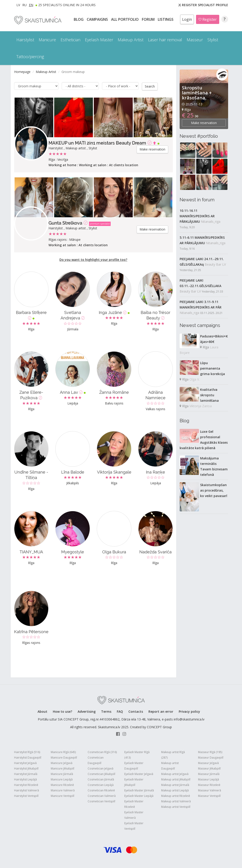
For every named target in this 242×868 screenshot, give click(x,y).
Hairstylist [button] (25, 40)
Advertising (87, 711)
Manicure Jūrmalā (62, 774)
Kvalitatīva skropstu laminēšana (209, 395)
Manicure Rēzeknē (62, 785)
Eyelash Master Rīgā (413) (137, 755)
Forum (149, 19)
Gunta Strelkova (65, 223)
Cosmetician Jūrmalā (101, 779)
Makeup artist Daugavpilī (170, 766)
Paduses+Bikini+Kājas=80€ (214, 339)
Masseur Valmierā (210, 790)
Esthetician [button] (70, 40)
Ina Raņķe (155, 472)
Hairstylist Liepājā (25, 779)
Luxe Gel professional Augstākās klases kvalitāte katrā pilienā (204, 440)
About (42, 711)
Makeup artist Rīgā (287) (173, 755)
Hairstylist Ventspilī (26, 796)
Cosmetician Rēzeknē (101, 790)
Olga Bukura (114, 552)
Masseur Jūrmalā (209, 774)
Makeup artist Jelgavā (175, 774)
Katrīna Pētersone (31, 631)
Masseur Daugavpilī (211, 757)
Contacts (136, 711)
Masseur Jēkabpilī (209, 768)
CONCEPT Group (159, 727)
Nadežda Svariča (155, 552)
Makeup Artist (46, 72)
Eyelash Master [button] (99, 40)
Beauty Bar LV (215, 264)
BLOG (79, 19)
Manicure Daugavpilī (64, 757)
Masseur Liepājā (209, 779)
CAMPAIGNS (98, 19)
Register (208, 19)
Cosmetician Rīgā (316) (102, 752)
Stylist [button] (213, 40)
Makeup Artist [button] (131, 40)
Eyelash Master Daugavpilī (134, 766)
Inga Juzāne (114, 312)
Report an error (161, 711)
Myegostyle (73, 552)
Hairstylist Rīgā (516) (27, 752)
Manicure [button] (47, 40)
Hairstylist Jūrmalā (26, 774)
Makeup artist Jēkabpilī (176, 779)
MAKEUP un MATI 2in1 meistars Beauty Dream (97, 143)
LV (18, 5)
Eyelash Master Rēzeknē (134, 804)
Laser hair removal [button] (165, 40)
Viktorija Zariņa (201, 406)
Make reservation (152, 149)
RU (24, 5)
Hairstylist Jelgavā (25, 763)
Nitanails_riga (211, 222)
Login (187, 19)
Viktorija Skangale (114, 472)
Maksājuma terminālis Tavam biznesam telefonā (214, 466)
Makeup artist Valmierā (176, 801)
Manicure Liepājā (62, 779)
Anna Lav (73, 392)
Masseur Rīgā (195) (210, 752)
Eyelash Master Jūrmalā (139, 790)
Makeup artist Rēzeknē (176, 796)
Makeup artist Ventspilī (176, 807)
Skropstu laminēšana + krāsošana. (197, 93)
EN (31, 5)
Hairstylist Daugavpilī (28, 757)
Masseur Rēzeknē (209, 785)
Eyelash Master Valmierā (134, 815)
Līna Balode (73, 472)
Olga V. (195, 379)
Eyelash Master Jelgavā (139, 774)
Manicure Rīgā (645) (63, 752)
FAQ (120, 711)
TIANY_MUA (31, 552)
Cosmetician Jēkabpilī (101, 774)
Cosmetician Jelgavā (101, 768)
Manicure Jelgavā (62, 763)
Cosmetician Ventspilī (101, 801)
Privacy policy (189, 711)
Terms (106, 711)
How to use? (62, 711)
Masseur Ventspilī (209, 796)
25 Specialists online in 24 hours (67, 5)
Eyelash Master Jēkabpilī (134, 782)
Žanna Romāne (114, 392)
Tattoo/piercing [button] (30, 57)
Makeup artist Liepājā (175, 790)
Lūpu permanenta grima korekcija (213, 368)
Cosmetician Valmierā (102, 796)
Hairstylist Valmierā (27, 790)
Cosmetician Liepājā (101, 785)
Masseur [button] (195, 40)
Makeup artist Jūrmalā (175, 785)
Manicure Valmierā (63, 790)
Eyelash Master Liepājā (139, 796)
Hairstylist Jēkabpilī (26, 768)
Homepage (22, 72)
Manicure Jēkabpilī (62, 768)
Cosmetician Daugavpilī (96, 760)
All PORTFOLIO (125, 19)
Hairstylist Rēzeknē (26, 785)
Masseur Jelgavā (208, 763)
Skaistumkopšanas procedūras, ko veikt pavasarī (214, 490)
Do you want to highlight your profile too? (93, 259)
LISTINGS (166, 19)
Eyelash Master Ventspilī (134, 826)
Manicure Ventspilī (62, 796)
